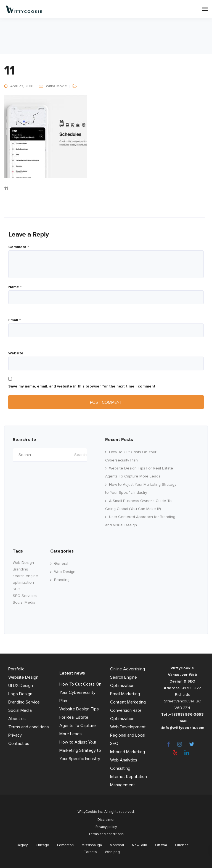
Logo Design (20, 694)
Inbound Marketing (128, 752)
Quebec (182, 845)
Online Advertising (128, 669)
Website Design (23, 677)
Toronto (90, 852)
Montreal (117, 845)
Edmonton (65, 845)
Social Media (20, 710)
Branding (62, 580)
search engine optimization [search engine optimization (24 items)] (25, 579)
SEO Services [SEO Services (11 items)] (25, 596)
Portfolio (16, 669)
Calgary (22, 845)
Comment (19, 247)
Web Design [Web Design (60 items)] (23, 563)
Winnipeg (112, 852)
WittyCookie (56, 86)
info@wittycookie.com (183, 728)
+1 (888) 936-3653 (186, 714)
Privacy (15, 735)
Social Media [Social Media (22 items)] (24, 602)
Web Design (65, 572)
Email (14, 320)
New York (140, 845)
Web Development (128, 727)
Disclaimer (106, 820)
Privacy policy (106, 827)
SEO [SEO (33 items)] (17, 589)
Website (16, 353)
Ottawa (161, 845)
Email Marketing (125, 694)
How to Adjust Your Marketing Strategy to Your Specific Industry (80, 750)
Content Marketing (128, 702)
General (61, 563)
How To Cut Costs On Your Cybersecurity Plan (80, 692)
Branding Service (24, 702)
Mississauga (92, 845)
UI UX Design (21, 686)
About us (17, 719)
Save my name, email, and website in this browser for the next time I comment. (82, 386)
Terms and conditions (29, 727)
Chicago (42, 845)
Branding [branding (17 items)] (20, 569)
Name (15, 287)
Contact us (19, 744)
